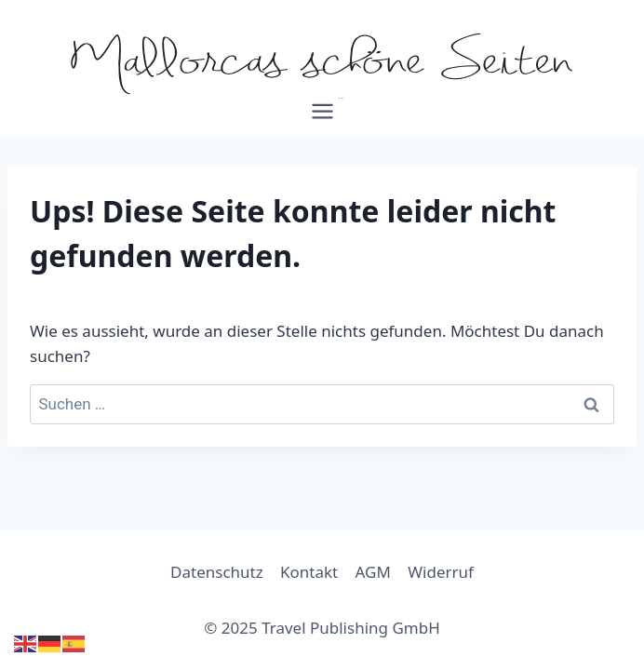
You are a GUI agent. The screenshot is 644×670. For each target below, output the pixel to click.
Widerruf (441, 572)
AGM (373, 572)
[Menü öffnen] (322, 118)
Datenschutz (217, 572)
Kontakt (309, 572)
